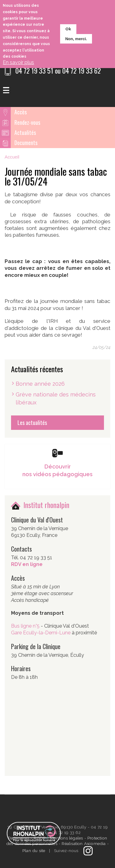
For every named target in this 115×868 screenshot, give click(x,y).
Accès (21, 112)
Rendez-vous (27, 122)
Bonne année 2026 (40, 384)
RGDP (40, 838)
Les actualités (32, 423)
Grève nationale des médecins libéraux (56, 398)
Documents (26, 143)
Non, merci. (76, 39)
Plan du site (34, 851)
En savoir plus (18, 62)
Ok (68, 29)
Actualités (25, 132)
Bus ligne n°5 (26, 626)
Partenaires (19, 838)
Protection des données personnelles (57, 841)
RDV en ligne (27, 564)
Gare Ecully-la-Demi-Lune (41, 633)
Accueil (12, 157)
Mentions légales (66, 838)
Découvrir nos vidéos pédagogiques (57, 470)
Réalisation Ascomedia (84, 843)
